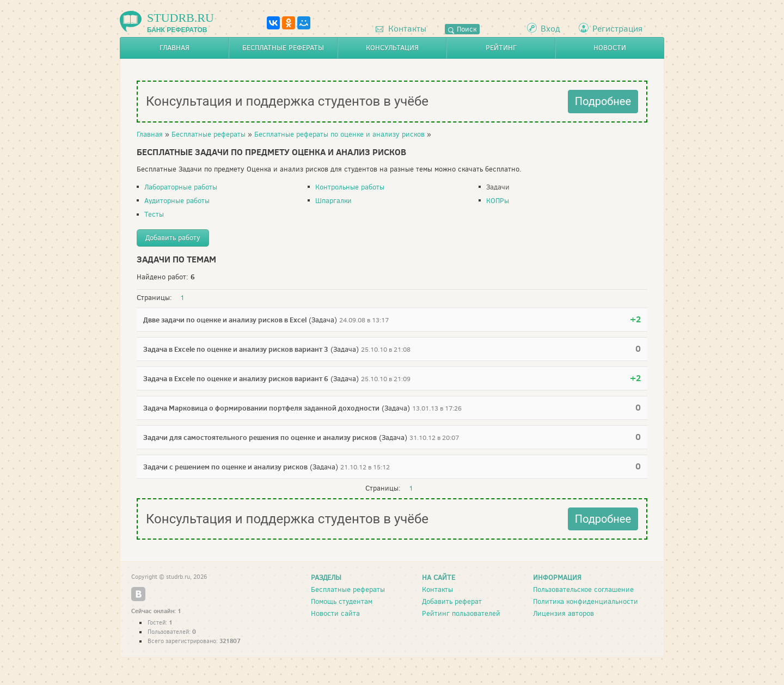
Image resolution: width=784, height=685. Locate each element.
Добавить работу (173, 238)
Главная (174, 48)
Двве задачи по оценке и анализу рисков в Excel (225, 320)
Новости (610, 48)
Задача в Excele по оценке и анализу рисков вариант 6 (236, 378)
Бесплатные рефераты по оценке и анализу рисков (339, 134)
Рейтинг (501, 48)
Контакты (401, 29)
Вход (550, 29)
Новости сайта (335, 613)
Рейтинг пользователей (461, 613)
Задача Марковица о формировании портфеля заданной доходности (261, 408)
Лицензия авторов (563, 613)
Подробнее (603, 101)
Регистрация (617, 29)
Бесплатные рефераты (283, 48)
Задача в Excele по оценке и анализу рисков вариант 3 (236, 349)
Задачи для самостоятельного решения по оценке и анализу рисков (260, 437)
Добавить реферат (452, 601)
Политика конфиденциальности (586, 601)
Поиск (462, 29)
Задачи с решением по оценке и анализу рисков (225, 467)
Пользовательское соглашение (583, 589)
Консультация (392, 48)
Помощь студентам (342, 601)
